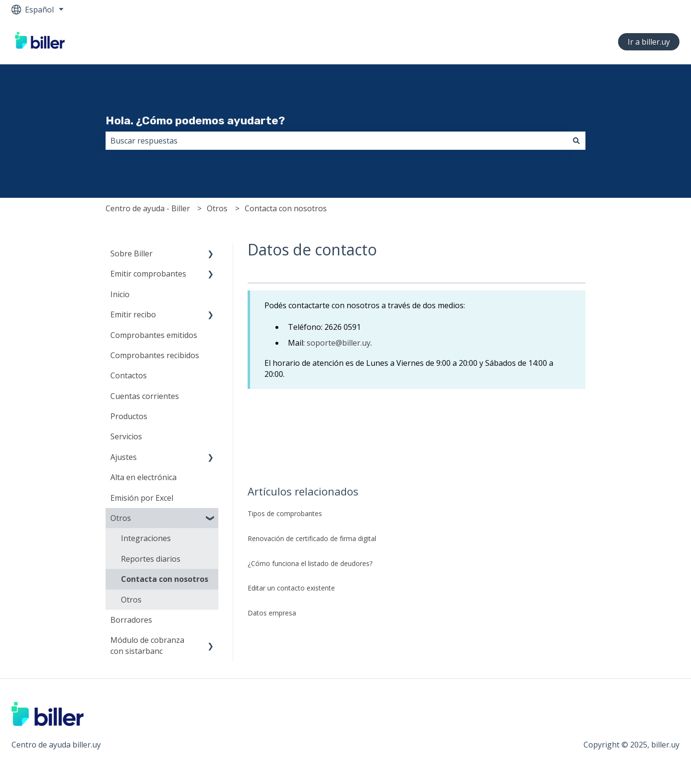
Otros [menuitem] (121, 518)
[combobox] (336, 141)
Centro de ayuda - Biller (148, 208)
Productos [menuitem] (129, 416)
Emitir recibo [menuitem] (133, 314)
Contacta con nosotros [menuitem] (165, 579)
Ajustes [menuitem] (124, 457)
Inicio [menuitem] (120, 294)
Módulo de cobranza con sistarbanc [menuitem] (147, 645)
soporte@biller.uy (339, 343)
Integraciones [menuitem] (146, 538)
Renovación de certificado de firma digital (312, 538)
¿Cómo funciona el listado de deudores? (310, 563)
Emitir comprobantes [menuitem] (148, 274)
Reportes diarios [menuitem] (151, 559)
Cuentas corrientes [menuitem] (145, 396)
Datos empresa (272, 613)
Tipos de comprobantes (286, 513)
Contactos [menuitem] (129, 375)
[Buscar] (576, 141)
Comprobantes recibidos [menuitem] (155, 355)
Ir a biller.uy (649, 42)
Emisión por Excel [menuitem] (142, 498)
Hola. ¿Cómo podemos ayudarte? (195, 121)
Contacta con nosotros (286, 208)
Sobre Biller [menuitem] (131, 253)
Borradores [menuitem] (131, 620)
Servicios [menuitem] (126, 436)
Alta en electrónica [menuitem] (143, 477)
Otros (217, 208)
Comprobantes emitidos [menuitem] (154, 335)
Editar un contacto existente (291, 588)
